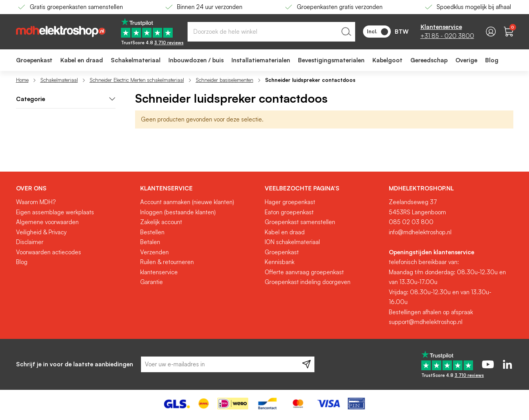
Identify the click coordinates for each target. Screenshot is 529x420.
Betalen (150, 242)
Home (22, 80)
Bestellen (152, 232)
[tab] (66, 99)
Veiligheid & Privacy (41, 232)
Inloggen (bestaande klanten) (178, 212)
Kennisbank (280, 262)
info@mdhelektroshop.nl (420, 232)
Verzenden (154, 252)
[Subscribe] (306, 364)
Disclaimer (30, 242)
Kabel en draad (285, 232)
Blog (22, 262)
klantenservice (159, 272)
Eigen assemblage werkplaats (55, 212)
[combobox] (271, 32)
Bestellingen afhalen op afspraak (431, 312)
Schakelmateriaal (59, 80)
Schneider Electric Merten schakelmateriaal (137, 80)
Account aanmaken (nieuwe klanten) (187, 202)
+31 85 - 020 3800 (447, 36)
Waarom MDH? (36, 202)
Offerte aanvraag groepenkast (304, 272)
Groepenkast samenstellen (300, 222)
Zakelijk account (161, 222)
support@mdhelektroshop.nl (426, 322)
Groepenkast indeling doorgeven (308, 282)
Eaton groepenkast (289, 212)
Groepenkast (282, 252)
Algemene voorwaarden (47, 222)
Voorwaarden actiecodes (49, 252)
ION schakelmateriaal (292, 242)
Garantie (152, 282)
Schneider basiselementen (225, 80)
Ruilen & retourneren (167, 262)
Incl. (377, 32)
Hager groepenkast (290, 202)
